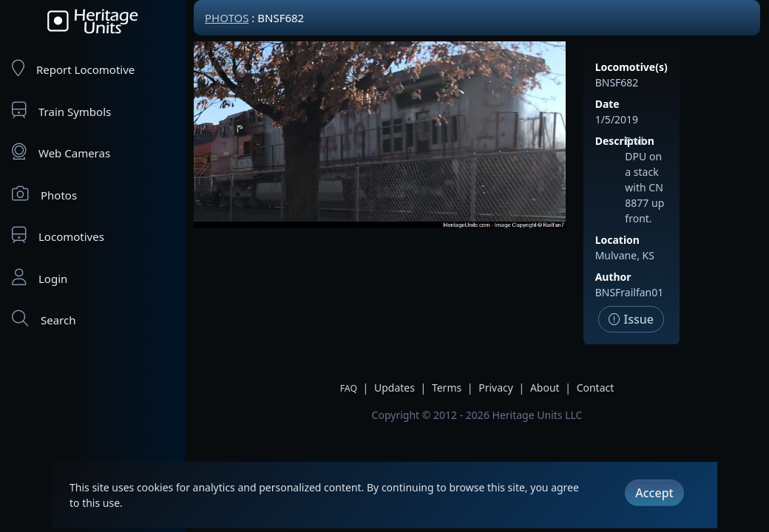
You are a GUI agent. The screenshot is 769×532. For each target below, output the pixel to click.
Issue (631, 319)
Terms (447, 388)
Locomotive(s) (631, 67)
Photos (44, 194)
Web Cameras (61, 152)
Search (44, 319)
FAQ (349, 388)
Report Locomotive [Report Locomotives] (73, 68)
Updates (394, 388)
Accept (654, 493)
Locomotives (58, 235)
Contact (596, 388)
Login (40, 277)
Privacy (496, 388)
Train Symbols (61, 110)
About (545, 388)
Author (613, 277)
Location (617, 240)
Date (607, 104)
